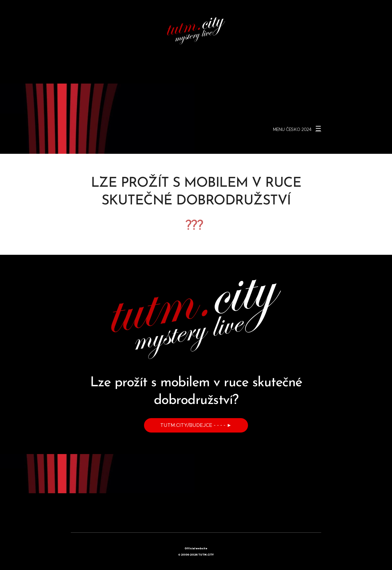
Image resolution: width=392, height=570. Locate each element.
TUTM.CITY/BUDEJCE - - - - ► (196, 425)
